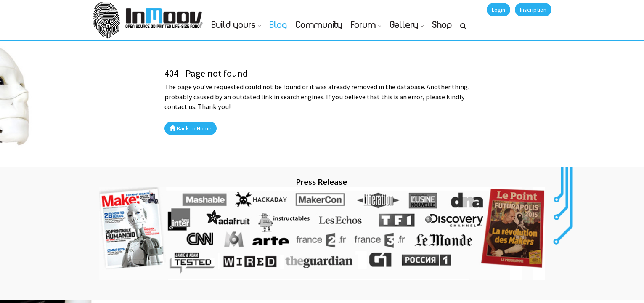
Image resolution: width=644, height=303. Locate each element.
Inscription (533, 10)
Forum (363, 25)
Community (319, 25)
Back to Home (191, 128)
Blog (278, 25)
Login (498, 10)
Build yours (234, 25)
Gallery (404, 25)
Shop (442, 25)
